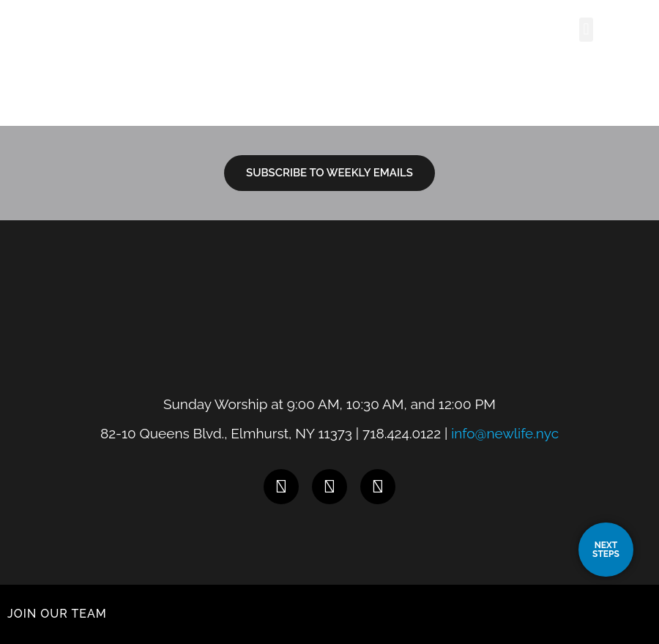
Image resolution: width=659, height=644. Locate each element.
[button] (586, 30)
